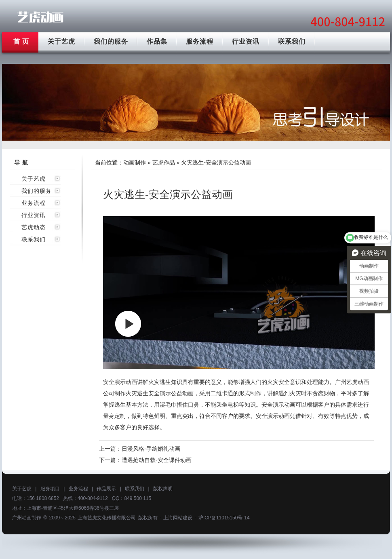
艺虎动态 (34, 227)
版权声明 (163, 489)
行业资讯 (246, 41)
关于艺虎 (61, 41)
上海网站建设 (178, 518)
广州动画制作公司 (40, 17)
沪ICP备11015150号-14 (224, 518)
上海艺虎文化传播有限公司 (107, 518)
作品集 (157, 41)
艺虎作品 (164, 162)
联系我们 (292, 41)
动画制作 (135, 162)
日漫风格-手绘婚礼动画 (151, 449)
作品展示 (106, 489)
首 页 (21, 41)
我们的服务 (111, 41)
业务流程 (34, 203)
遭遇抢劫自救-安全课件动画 (157, 460)
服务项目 (50, 489)
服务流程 (200, 41)
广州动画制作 (27, 518)
